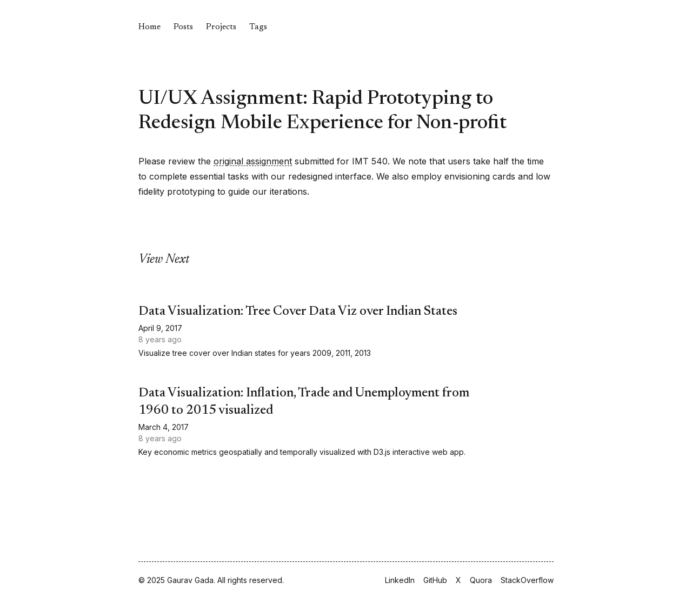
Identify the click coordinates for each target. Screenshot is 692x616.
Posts (183, 27)
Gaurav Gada (190, 580)
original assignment (253, 161)
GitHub (435, 580)
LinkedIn (400, 580)
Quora (481, 580)
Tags (258, 27)
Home (149, 27)
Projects (221, 27)
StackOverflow (527, 580)
